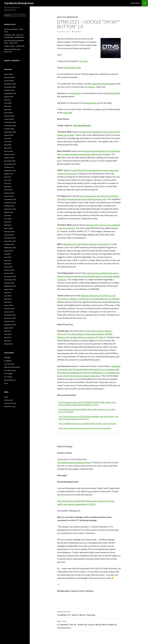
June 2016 (8, 219)
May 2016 (8, 222)
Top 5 (6, 383)
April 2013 (8, 341)
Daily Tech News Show (67, 17)
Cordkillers (8, 361)
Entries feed (8, 400)
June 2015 (8, 257)
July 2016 (7, 215)
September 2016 (10, 209)
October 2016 (9, 206)
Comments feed (10, 403)
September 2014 (10, 286)
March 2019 (8, 113)
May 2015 (8, 260)
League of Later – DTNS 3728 (14, 46)
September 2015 (10, 248)
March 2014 (8, 305)
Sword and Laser (10, 380)
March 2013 (8, 344)
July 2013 (7, 331)
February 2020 (9, 77)
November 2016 (10, 203)
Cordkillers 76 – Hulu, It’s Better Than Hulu (89, 613)
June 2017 (8, 180)
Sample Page (135, 3)
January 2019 (9, 119)
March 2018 (8, 151)
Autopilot (7, 358)
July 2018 (7, 138)
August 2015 (9, 251)
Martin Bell (112, 93)
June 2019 (8, 103)
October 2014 (9, 283)
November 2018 (10, 126)
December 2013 (10, 315)
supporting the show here (103, 84)
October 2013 (9, 321)
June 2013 (8, 334)
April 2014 (8, 302)
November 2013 (10, 318)
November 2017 (10, 164)
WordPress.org (10, 406)
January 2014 (9, 312)
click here (83, 61)
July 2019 (7, 100)
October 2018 (9, 129)
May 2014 (8, 299)
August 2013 (9, 328)
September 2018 (10, 132)
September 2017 (10, 170)
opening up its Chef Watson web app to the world (86, 244)
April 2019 (8, 109)
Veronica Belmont (82, 125)
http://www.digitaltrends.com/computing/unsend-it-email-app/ (85, 428)
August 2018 (9, 135)
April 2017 (8, 187)
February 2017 (9, 193)
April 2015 (8, 264)
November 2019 (10, 87)
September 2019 (10, 93)
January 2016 (9, 235)
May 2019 (8, 106)
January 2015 (9, 273)
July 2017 (7, 177)
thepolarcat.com (93, 103)
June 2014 (8, 296)
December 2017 (10, 161)
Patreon (91, 87)
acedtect (78, 32)
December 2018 (10, 122)
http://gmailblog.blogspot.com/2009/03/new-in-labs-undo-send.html (87, 423)
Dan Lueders (75, 93)
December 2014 (10, 276)
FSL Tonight (8, 374)
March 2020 (8, 74)
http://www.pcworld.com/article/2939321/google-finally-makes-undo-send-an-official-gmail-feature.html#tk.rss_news (87, 403)
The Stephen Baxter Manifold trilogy (74, 462)
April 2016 (8, 225)
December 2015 (10, 238)
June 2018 (8, 142)
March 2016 (8, 228)
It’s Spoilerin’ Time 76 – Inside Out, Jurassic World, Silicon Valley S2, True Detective (89, 624)
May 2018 (8, 145)
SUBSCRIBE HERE (72, 67)
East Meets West (10, 370)
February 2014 (9, 309)
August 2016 (9, 212)
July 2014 (7, 293)
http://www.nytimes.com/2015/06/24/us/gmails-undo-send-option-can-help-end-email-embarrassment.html (89, 418)
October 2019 (9, 90)
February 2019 (9, 116)
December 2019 (10, 84)
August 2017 (9, 174)
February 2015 (9, 270)
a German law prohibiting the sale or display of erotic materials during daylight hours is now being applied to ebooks (88, 276)
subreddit (68, 112)
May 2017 (8, 183)
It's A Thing (8, 377)
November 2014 (10, 280)
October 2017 (9, 167)
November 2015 (10, 241)
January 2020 (9, 81)
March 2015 (8, 267)
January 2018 (9, 158)
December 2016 (10, 199)
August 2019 (9, 97)
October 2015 (9, 244)
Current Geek (9, 364)
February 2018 (9, 154)
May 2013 (8, 337)
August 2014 (9, 289)
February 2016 (9, 232)
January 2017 (9, 196)
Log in (6, 397)
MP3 (59, 55)
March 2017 (8, 190)
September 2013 (10, 325)
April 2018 (8, 148)
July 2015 (7, 254)
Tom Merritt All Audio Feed (19, 3)
